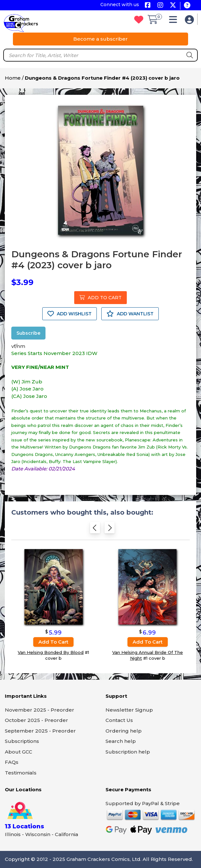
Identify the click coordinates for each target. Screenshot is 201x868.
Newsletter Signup (129, 710)
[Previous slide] (95, 529)
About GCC (19, 752)
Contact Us (119, 720)
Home (13, 78)
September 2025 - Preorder (40, 731)
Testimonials (21, 773)
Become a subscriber (100, 39)
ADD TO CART (100, 298)
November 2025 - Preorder (40, 710)
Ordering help (124, 731)
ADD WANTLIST (130, 314)
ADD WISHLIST (70, 314)
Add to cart (53, 642)
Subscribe (28, 333)
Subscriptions (22, 741)
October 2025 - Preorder (36, 720)
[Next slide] (110, 529)
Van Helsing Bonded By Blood (51, 652)
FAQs (12, 762)
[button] (175, 21)
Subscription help (128, 752)
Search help (121, 741)
